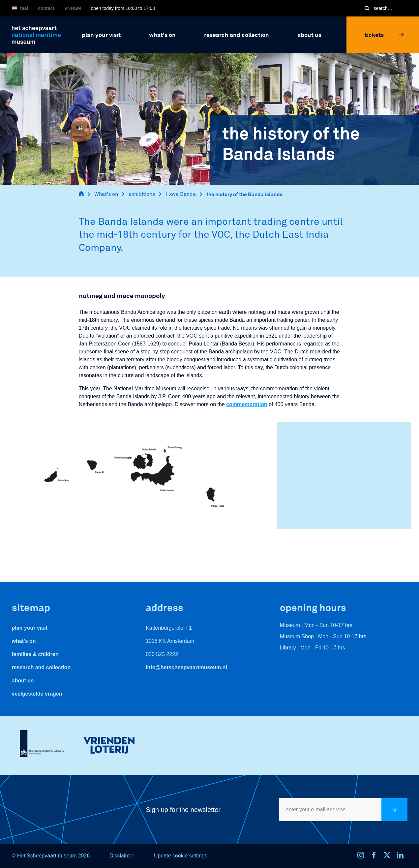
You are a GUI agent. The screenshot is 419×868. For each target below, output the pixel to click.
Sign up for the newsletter (183, 810)
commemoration (247, 404)
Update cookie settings (181, 856)
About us (23, 681)
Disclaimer (122, 856)
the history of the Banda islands (244, 194)
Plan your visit (30, 628)
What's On (24, 641)
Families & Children (35, 654)
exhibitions (142, 194)
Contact (46, 8)
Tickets (384, 35)
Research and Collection (41, 667)
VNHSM (73, 8)
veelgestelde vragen (37, 694)
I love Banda (181, 194)
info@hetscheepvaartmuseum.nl (186, 667)
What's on (106, 194)
